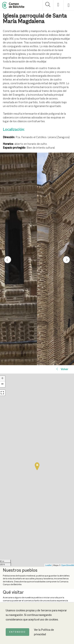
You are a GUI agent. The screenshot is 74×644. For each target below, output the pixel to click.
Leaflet (48, 565)
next (66, 260)
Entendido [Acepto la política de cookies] (17, 632)
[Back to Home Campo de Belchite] (13, 5)
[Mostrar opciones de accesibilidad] (58, 5)
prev (8, 260)
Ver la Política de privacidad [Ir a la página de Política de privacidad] (44, 632)
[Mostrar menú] (69, 5)
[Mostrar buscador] (48, 5)
